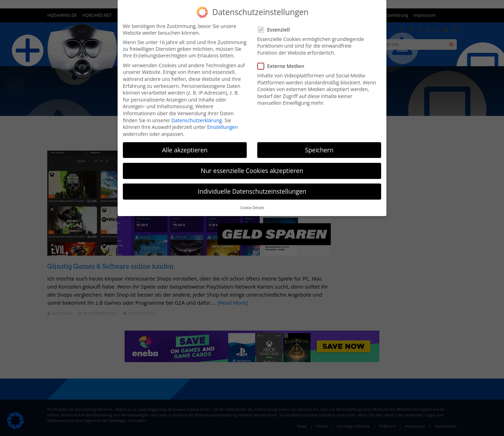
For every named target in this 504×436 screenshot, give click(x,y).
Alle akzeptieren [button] (185, 150)
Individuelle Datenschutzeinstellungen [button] (252, 191)
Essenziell (276, 30)
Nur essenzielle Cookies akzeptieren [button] (252, 171)
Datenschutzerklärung (197, 120)
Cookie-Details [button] (252, 208)
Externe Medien (283, 66)
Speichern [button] (319, 150)
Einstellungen (223, 127)
